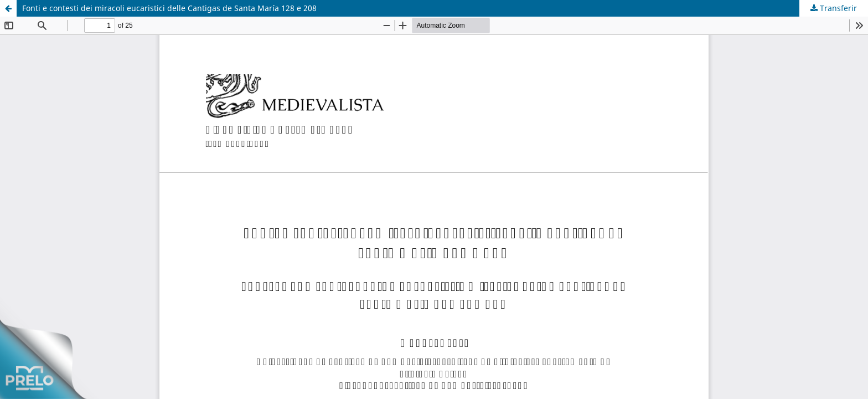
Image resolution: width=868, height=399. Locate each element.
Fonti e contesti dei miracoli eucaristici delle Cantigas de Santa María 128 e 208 (169, 8)
